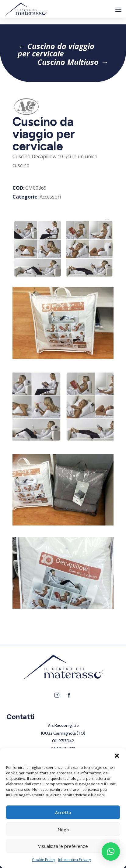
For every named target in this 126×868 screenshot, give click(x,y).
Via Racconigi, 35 (63, 725)
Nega (63, 829)
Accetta (63, 812)
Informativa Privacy (75, 860)
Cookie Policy (44, 860)
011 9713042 (63, 741)
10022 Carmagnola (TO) (63, 733)
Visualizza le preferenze (63, 846)
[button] (117, 756)
